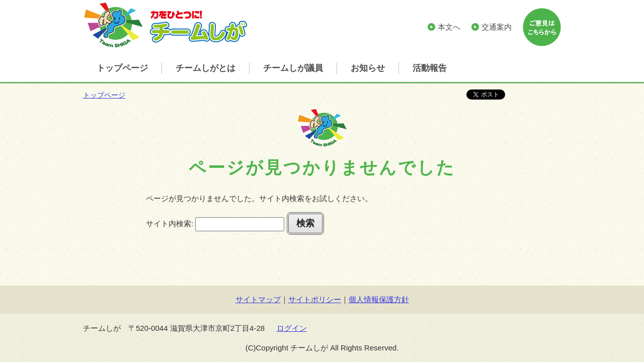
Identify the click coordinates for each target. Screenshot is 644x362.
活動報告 (430, 68)
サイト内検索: (170, 223)
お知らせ (368, 68)
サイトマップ (258, 299)
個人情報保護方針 (379, 299)
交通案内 (497, 27)
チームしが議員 (293, 68)
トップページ (122, 68)
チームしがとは (206, 68)
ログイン (292, 328)
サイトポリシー (315, 299)
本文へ (449, 27)
